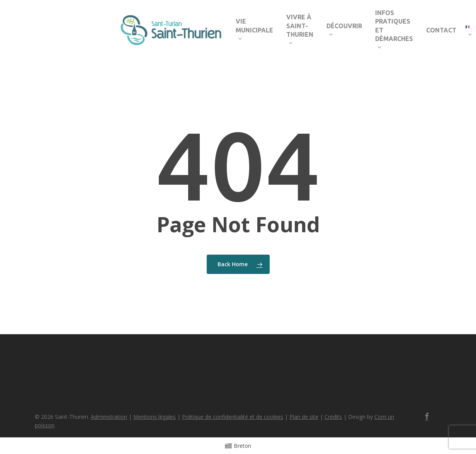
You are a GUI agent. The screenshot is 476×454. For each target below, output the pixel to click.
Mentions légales (155, 417)
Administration (109, 417)
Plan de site (304, 417)
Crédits (333, 417)
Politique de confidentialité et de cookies (233, 417)
